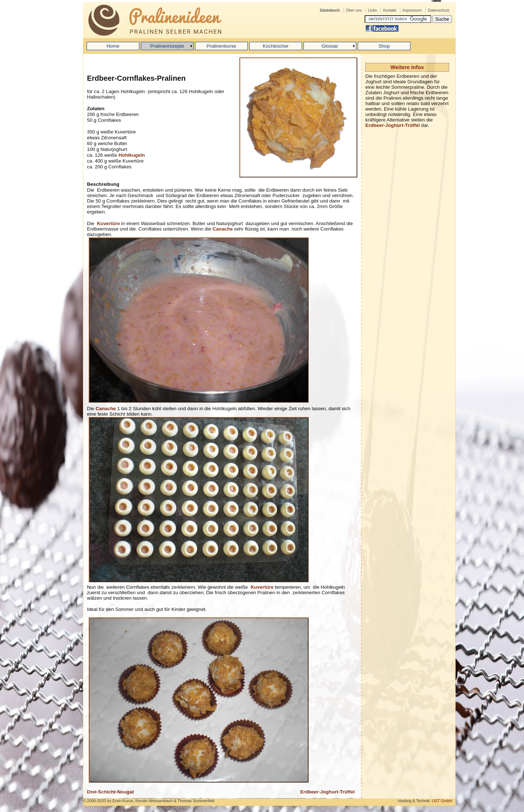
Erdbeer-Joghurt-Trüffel (393, 125)
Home (113, 46)
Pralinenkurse (222, 46)
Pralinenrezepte (167, 46)
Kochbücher (276, 46)
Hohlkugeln (132, 155)
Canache (223, 229)
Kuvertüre (108, 223)
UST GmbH (442, 801)
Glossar (330, 46)
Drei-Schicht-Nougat (110, 792)
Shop (384, 46)
